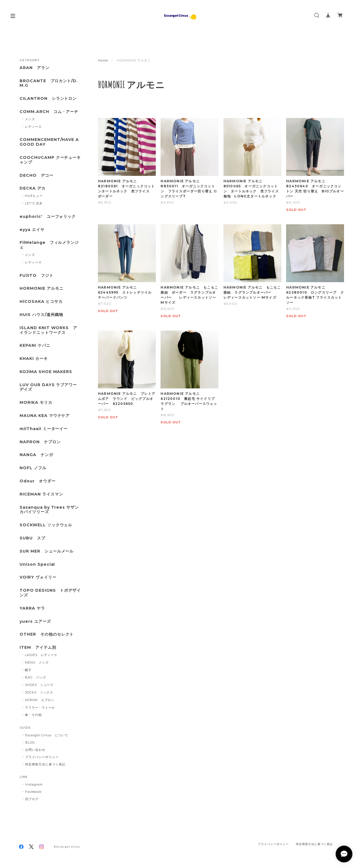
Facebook (33, 792)
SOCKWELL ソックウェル (46, 525)
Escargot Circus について (47, 735)
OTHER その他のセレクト (47, 634)
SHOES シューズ (39, 685)
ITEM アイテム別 (38, 648)
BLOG (30, 742)
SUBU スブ (32, 538)
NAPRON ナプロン (40, 442)
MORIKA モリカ (36, 403)
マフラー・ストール (40, 707)
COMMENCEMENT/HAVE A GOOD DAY (49, 142)
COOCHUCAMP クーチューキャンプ (50, 160)
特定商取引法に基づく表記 (45, 764)
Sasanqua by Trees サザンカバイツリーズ (49, 510)
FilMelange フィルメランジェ (49, 245)
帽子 (28, 670)
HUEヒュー (34, 196)
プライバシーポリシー (42, 757)
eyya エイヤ (32, 230)
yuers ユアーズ (35, 621)
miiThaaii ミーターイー (44, 429)
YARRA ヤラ (32, 608)
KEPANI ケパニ (35, 345)
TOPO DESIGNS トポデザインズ (50, 593)
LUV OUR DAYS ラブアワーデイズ (48, 387)
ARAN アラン (35, 68)
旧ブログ (32, 799)
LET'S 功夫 (34, 203)
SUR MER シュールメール (47, 551)
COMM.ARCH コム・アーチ (49, 112)
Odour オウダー (38, 481)
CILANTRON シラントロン (48, 99)
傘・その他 (33, 715)
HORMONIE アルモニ (41, 288)
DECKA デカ (33, 188)
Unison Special (37, 564)
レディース (33, 127)
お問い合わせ (35, 750)
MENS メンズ (37, 662)
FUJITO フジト (36, 276)
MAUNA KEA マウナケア (45, 416)
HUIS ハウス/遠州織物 (41, 315)
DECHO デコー (36, 175)
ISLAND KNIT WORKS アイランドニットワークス (48, 330)
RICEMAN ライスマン (41, 494)
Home (103, 60)
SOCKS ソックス (39, 692)
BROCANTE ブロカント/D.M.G (49, 83)
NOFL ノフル (33, 468)
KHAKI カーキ (34, 359)
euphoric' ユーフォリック (48, 217)
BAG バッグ (36, 677)
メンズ (30, 119)
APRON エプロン (40, 700)
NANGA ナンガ (36, 455)
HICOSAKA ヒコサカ (41, 302)
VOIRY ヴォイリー (38, 577)
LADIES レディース (41, 655)
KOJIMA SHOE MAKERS (46, 372)
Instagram (34, 784)
